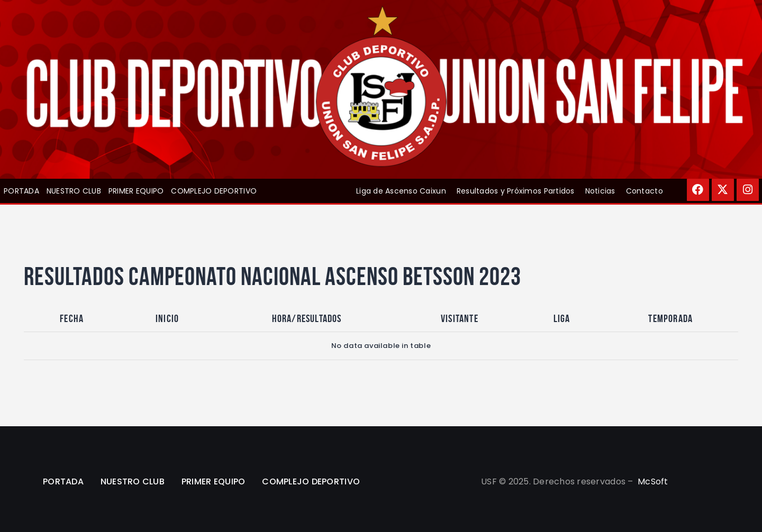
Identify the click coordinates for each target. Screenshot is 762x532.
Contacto (645, 191)
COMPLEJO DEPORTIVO (214, 191)
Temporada (670, 318)
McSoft (653, 481)
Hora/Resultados (307, 318)
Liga (562, 318)
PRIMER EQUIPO (136, 191)
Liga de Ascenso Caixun (401, 191)
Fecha (72, 318)
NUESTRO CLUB (74, 191)
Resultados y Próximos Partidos (516, 191)
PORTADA (21, 191)
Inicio (167, 318)
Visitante (460, 318)
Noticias (600, 191)
